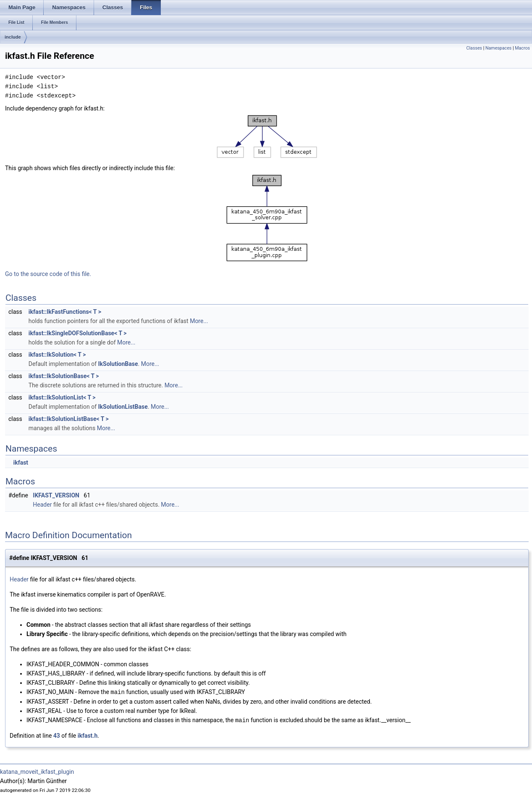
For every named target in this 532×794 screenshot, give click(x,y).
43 (57, 735)
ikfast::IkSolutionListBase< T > (69, 419)
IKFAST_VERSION (56, 495)
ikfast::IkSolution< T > (57, 355)
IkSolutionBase (118, 364)
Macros (522, 48)
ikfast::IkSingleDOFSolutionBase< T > (78, 333)
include (13, 37)
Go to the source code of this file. (48, 274)
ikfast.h (88, 735)
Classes (474, 48)
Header (42, 505)
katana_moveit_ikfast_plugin (37, 771)
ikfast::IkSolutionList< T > (62, 397)
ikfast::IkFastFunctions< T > (65, 312)
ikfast (21, 463)
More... (199, 321)
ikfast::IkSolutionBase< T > (64, 376)
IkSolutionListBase (123, 407)
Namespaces (498, 48)
